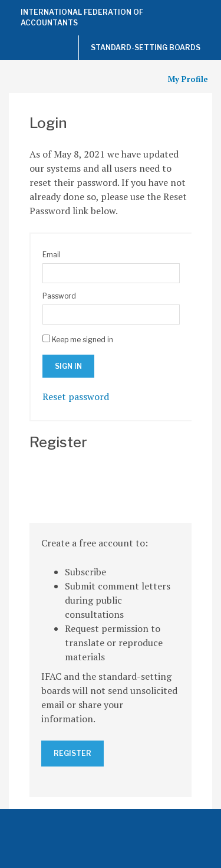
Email (52, 255)
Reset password (76, 397)
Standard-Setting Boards (146, 48)
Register (72, 753)
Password (59, 296)
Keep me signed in (83, 340)
